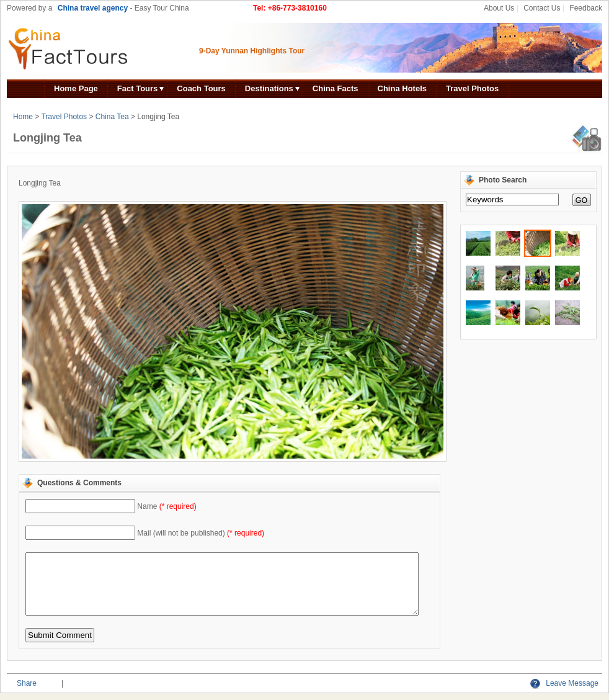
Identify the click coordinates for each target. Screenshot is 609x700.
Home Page (76, 88)
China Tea (112, 117)
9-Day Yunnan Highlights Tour (252, 51)
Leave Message (564, 683)
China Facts (336, 88)
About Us (499, 8)
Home (23, 117)
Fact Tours (138, 88)
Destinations (269, 88)
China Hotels (402, 88)
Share (27, 683)
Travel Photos (472, 88)
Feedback (586, 8)
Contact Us (542, 8)
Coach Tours (201, 88)
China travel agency (93, 8)
